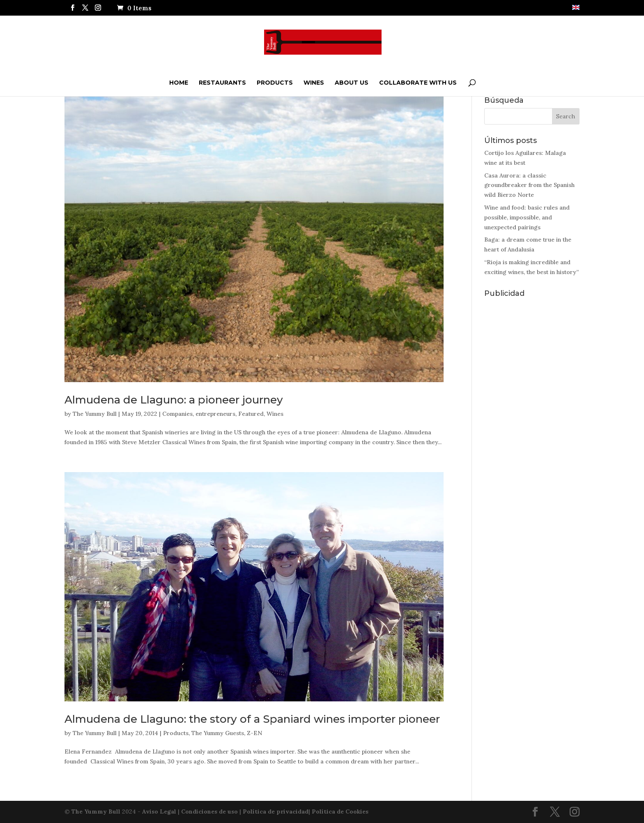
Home (179, 83)
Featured (251, 414)
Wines (314, 83)
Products (275, 83)
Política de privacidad (276, 811)
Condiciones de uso (209, 811)
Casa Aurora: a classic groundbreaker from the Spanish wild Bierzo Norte (529, 185)
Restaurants (222, 83)
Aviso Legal (159, 811)
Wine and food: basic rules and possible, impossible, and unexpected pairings (527, 217)
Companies (177, 414)
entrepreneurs (215, 414)
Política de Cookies (340, 811)
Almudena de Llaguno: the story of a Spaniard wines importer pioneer (252, 719)
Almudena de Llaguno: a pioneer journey (174, 400)
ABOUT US (352, 83)
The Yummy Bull (95, 414)
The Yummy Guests (218, 733)
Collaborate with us (418, 83)
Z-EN (254, 733)
